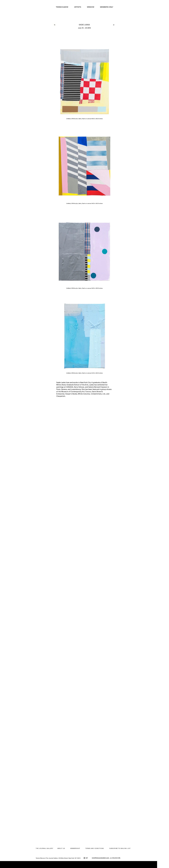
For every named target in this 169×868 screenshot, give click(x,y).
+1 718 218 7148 (115, 858)
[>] (55, 25)
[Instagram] (84, 858)
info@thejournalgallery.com (100, 858)
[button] (120, 848)
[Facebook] (87, 858)
